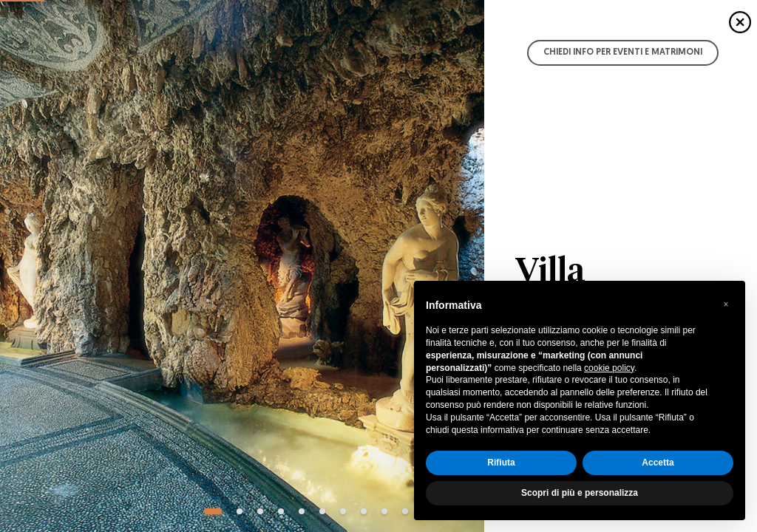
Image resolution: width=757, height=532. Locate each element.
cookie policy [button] (609, 368)
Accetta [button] (658, 463)
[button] (726, 304)
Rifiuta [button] (501, 463)
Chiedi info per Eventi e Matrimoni (623, 52)
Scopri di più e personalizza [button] (580, 493)
